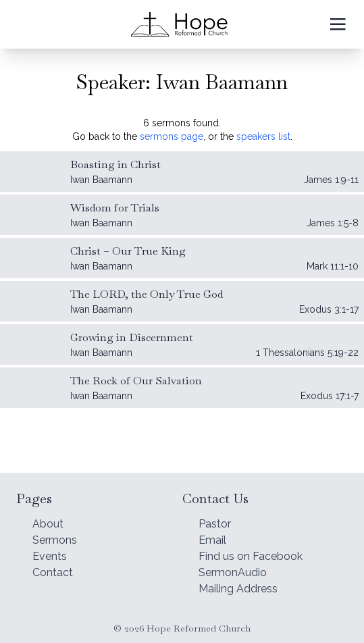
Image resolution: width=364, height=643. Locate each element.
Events (50, 556)
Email (212, 540)
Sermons (55, 540)
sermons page (172, 136)
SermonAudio (233, 572)
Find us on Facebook (251, 556)
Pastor (215, 524)
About (48, 524)
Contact (53, 572)
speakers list (263, 136)
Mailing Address (238, 589)
